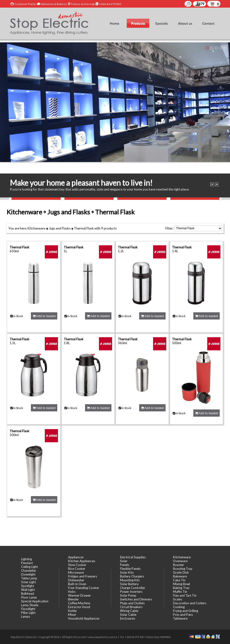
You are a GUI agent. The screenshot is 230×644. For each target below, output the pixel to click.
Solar (124, 561)
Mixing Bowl (181, 584)
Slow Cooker (77, 565)
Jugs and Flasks (60, 228)
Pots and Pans (183, 615)
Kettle (72, 611)
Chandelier (29, 571)
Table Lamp (29, 578)
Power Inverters (131, 592)
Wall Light (28, 590)
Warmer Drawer (79, 595)
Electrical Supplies (133, 557)
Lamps (26, 616)
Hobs (72, 592)
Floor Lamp (29, 597)
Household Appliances (84, 618)
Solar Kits (127, 572)
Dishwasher (76, 580)
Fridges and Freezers (83, 576)
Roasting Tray (183, 569)
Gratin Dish (181, 572)
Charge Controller (133, 588)
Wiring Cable (129, 611)
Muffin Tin (180, 592)
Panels (125, 565)
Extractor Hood (79, 607)
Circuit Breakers (131, 607)
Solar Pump (128, 595)
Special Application (35, 601)
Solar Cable (128, 615)
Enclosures (128, 618)
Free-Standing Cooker (84, 588)
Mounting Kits (130, 580)
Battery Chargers (132, 576)
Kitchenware (36, 228)
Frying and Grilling (186, 611)
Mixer (72, 615)
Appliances (76, 557)
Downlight (28, 574)
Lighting (26, 559)
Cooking (179, 607)
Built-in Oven (77, 584)
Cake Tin (179, 580)
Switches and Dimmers (136, 599)
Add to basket (44, 316)
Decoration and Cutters (190, 603)
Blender (73, 599)
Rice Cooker (77, 569)
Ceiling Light (29, 567)
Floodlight (28, 609)
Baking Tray (181, 588)
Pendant (27, 563)
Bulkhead (28, 594)
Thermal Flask (84, 228)
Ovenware (180, 561)
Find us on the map (83, 4)
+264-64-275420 (110, 4)
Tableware (180, 618)
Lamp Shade (30, 605)
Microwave (76, 572)
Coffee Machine (79, 603)
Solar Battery (129, 584)
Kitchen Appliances (82, 561)
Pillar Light (28, 613)
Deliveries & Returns (54, 4)
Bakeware (180, 576)
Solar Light (29, 582)
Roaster (178, 565)
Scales (178, 599)
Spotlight (28, 586)
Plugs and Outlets (132, 603)
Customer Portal (25, 4)
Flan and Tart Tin (185, 595)
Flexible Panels (130, 569)
